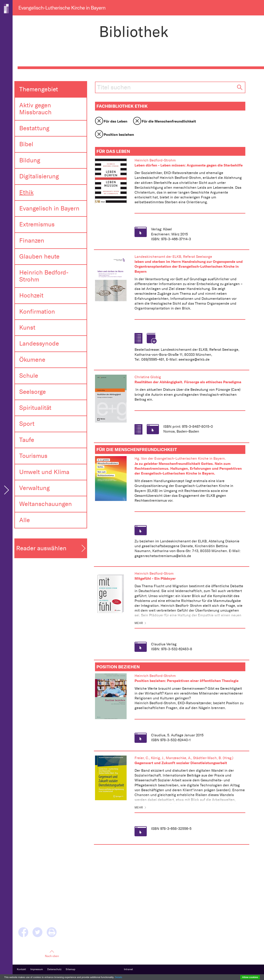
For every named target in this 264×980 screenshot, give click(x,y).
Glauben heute (39, 256)
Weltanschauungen (46, 504)
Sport (27, 424)
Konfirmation (37, 312)
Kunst (27, 328)
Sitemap (70, 969)
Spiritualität (35, 408)
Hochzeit (31, 295)
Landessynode (39, 344)
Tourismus (33, 456)
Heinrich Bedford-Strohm (44, 276)
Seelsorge (33, 392)
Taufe (27, 440)
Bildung (30, 160)
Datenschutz (54, 969)
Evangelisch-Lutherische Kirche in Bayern (62, 8)
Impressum (37, 969)
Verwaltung (34, 488)
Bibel (26, 144)
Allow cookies (250, 977)
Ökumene (32, 360)
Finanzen (32, 241)
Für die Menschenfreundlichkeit (169, 121)
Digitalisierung (39, 176)
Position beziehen (119, 134)
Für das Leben (115, 121)
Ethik (26, 192)
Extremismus (37, 224)
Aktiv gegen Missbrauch (35, 109)
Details (118, 977)
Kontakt (21, 969)
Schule (29, 376)
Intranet (128, 969)
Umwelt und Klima (44, 472)
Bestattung (34, 128)
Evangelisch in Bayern (49, 208)
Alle (25, 520)
